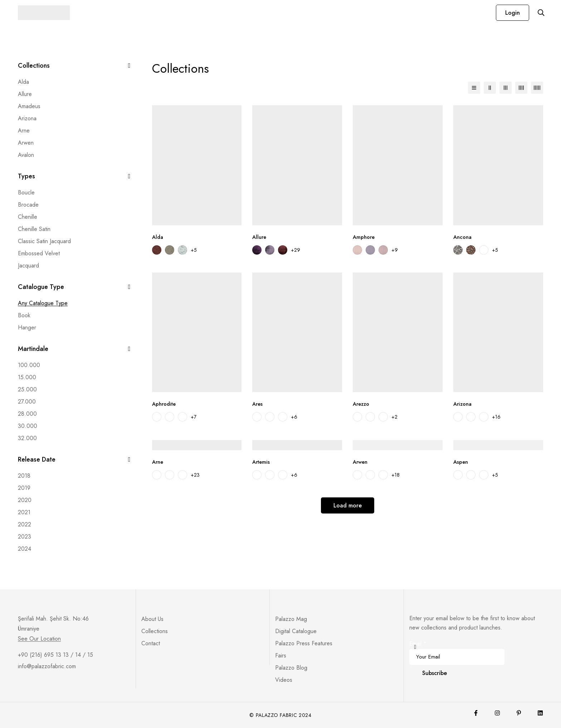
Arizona (27, 118)
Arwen (26, 143)
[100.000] (29, 365)
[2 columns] (490, 88)
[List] (474, 88)
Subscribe (435, 673)
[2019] (24, 488)
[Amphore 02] (370, 250)
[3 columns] (506, 88)
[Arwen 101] (357, 475)
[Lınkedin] (540, 713)
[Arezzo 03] (383, 417)
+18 (396, 475)
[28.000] (27, 414)
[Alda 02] (170, 250)
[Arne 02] (170, 475)
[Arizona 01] (458, 417)
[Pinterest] (519, 713)
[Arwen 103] (383, 475)
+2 (394, 417)
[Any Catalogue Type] (43, 303)
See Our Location (39, 639)
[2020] (25, 500)
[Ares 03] (270, 417)
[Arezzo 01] (357, 417)
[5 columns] (537, 88)
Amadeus (29, 106)
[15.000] (27, 377)
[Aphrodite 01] (157, 417)
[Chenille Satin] (34, 229)
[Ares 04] (283, 417)
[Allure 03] (283, 250)
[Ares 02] (257, 417)
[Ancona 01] (458, 250)
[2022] (25, 525)
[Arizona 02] (471, 417)
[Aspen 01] (458, 475)
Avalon (26, 155)
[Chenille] (28, 217)
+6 (294, 417)
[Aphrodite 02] (170, 417)
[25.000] (27, 390)
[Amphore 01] (357, 250)
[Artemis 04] (283, 475)
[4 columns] (521, 88)
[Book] (24, 315)
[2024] (25, 549)
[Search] (539, 13)
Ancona (463, 237)
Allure (25, 94)
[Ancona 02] (471, 250)
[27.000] (27, 402)
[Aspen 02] (471, 475)
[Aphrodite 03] (182, 417)
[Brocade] (28, 205)
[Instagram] (497, 713)
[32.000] (27, 438)
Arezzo (362, 404)
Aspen (461, 462)
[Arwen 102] (370, 475)
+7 (194, 417)
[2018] (24, 476)
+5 (194, 250)
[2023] (25, 537)
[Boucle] (26, 193)
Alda (23, 82)
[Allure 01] (257, 250)
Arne (24, 131)
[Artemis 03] (270, 475)
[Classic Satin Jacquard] (44, 241)
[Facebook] (476, 713)
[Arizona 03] (484, 417)
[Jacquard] (28, 266)
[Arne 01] (157, 475)
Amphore (365, 237)
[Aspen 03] (484, 475)
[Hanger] (27, 328)
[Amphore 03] (383, 250)
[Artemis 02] (257, 475)
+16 (496, 417)
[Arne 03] (182, 475)
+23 (195, 475)
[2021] (24, 512)
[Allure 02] (270, 250)
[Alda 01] (157, 250)
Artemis (262, 462)
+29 (296, 250)
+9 (395, 250)
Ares (258, 404)
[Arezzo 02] (370, 417)
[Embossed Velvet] (39, 254)
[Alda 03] (182, 250)
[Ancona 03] (484, 250)
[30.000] (28, 426)
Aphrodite (165, 404)
